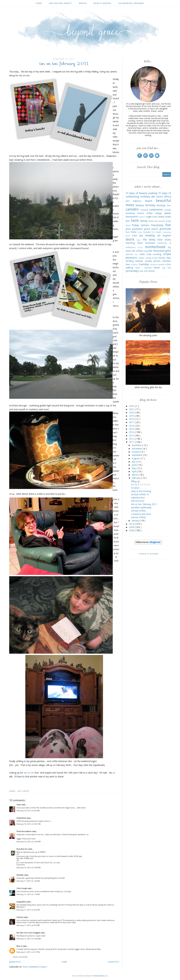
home (134, 232)
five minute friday (163, 221)
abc (153, 196)
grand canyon (151, 229)
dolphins (142, 217)
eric (128, 221)
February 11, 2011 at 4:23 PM (28, 910)
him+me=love (138, 501)
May (134, 468)
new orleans (137, 251)
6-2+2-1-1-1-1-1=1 (141, 485)
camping (144, 210)
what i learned (143, 268)
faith (135, 221)
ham (128, 232)
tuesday (144, 264)
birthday (150, 205)
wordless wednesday (141, 508)
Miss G (20, 946)
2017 (132, 422)
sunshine (167, 261)
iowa (135, 236)
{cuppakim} (22, 902)
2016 (132, 426)
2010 (132, 524)
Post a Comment (20, 957)
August (136, 458)
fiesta (151, 221)
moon (140, 248)
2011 (132, 442)
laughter (167, 236)
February (136, 478)
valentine (154, 265)
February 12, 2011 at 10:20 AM (29, 939)
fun (168, 225)
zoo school (149, 271)
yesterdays (132, 271)
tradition (135, 265)
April (134, 472)
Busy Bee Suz (22, 849)
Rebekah (20, 875)
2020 (132, 412)
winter (157, 268)
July (134, 462)
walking (129, 268)
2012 (132, 439)
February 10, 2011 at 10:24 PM (29, 842)
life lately (23, 791)
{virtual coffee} (138, 511)
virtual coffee (165, 264)
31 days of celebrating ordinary (148, 195)
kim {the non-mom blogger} (29, 933)
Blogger (154, 554)
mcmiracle (150, 243)
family (144, 221)
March (135, 475)
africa (83, 3)
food (128, 225)
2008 (132, 530)
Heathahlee (22, 818)
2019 (132, 416)
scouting (157, 254)
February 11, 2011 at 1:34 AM (28, 881)
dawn (168, 213)
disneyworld (132, 217)
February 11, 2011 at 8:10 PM (28, 925)
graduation (138, 229)
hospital (147, 232)
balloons (137, 201)
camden (132, 209)
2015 (132, 429)
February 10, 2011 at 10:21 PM (29, 824)
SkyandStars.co (100, 976)
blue (169, 205)
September (137, 455)
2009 (132, 527)
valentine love (138, 498)
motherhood (155, 247)
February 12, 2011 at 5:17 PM (28, 952)
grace (128, 229)
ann (128, 201)
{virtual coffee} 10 (140, 494)
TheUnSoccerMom (24, 832)
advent (160, 197)
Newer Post (15, 962)
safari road (145, 254)
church (141, 213)
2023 (132, 406)
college (158, 213)
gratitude (165, 229)
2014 (132, 432)
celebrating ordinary (131, 3)
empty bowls (165, 217)
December (137, 445)
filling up (135, 481)
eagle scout (152, 217)
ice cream (156, 232)
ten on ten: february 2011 (144, 504)
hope (140, 232)
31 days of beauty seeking (142, 193)
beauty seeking (102, 3)
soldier (141, 258)
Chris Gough (22, 888)
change (168, 210)
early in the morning (141, 491)
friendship (157, 225)
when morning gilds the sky (148, 387)
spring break (151, 258)
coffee (149, 213)
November (137, 449)
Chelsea (20, 917)
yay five (167, 268)
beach (149, 201)
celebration (156, 210)
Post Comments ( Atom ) (35, 967)
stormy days (165, 258)
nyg (146, 251)
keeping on (153, 235)
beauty (140, 205)
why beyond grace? (60, 3)
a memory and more (141, 514)
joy (141, 235)
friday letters (141, 225)
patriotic (129, 254)
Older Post (114, 962)
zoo (141, 271)
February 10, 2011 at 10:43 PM (29, 868)
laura (130, 239)
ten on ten (29, 773)
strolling (130, 261)
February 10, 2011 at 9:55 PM (28, 811)
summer (139, 261)
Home (39, 3)
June (134, 465)
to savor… (136, 488)
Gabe (19, 805)
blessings (161, 205)
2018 (132, 419)
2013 (132, 436)
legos (139, 240)
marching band (134, 243)
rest (136, 254)
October (136, 452)
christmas (130, 213)
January (136, 521)
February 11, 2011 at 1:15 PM (28, 894)
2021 (132, 409)
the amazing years (148, 335)
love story (164, 240)
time (128, 264)
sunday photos (153, 261)
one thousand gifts (159, 251)
